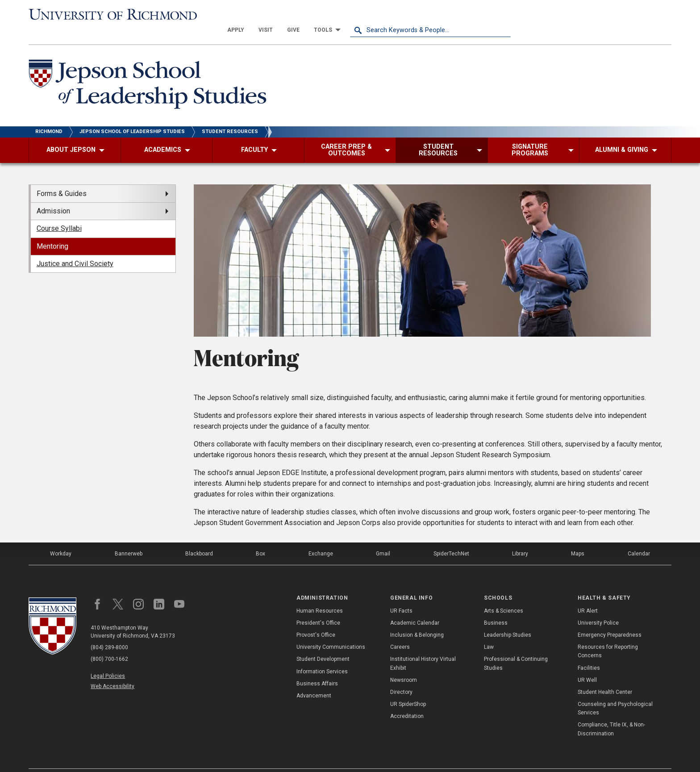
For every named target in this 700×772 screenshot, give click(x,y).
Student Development (323, 643)
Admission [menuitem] (53, 195)
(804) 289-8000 (109, 632)
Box (260, 538)
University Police (598, 607)
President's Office (318, 607)
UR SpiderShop (408, 689)
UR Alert (588, 595)
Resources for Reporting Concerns (608, 636)
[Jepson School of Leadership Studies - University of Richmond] (150, 70)
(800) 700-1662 (109, 643)
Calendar (639, 538)
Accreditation (407, 701)
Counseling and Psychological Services (615, 693)
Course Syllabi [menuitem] (59, 213)
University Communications (331, 631)
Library (520, 538)
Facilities (589, 652)
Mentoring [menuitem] (52, 230)
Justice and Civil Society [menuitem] (75, 248)
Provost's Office (316, 619)
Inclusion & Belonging (417, 619)
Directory (401, 676)
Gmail (383, 538)
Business (496, 607)
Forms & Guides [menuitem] (62, 177)
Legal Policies (108, 660)
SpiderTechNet (451, 538)
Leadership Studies (508, 619)
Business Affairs (317, 668)
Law (489, 631)
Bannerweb (129, 538)
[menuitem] (396, 14)
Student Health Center (605, 676)
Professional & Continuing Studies (516, 648)
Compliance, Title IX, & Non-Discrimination (611, 713)
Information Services (322, 655)
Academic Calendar (415, 607)
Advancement (314, 680)
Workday (61, 538)
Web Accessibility (112, 671)
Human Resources (320, 595)
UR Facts (401, 595)
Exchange (321, 538)
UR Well (587, 664)
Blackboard (199, 538)
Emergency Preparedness (610, 619)
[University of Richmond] (109, 14)
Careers (400, 631)
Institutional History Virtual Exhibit (423, 648)
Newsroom (404, 664)
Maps (578, 538)
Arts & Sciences (504, 595)
